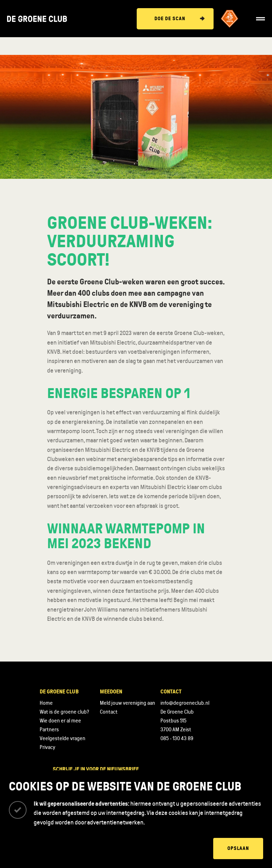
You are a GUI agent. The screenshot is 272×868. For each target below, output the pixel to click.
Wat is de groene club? (64, 712)
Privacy (47, 747)
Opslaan (238, 848)
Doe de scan (170, 19)
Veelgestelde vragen (63, 738)
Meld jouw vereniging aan (127, 703)
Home (46, 703)
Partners (49, 730)
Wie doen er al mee (60, 721)
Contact (109, 712)
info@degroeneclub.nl (185, 703)
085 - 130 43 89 (177, 738)
